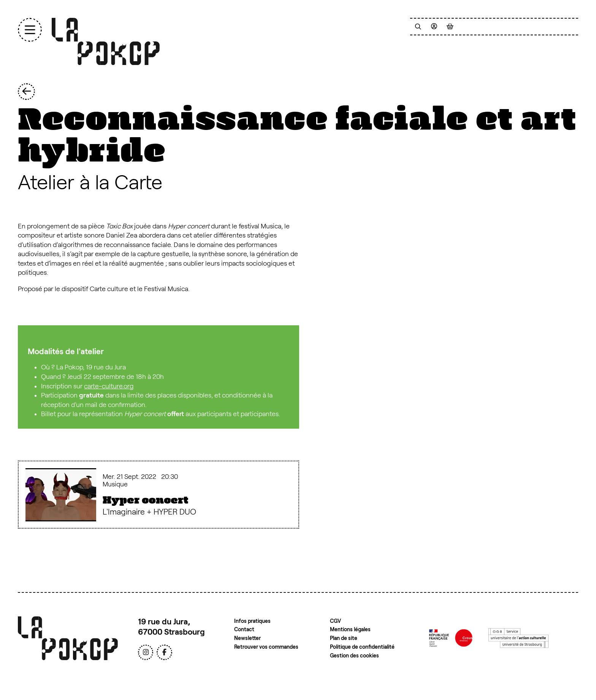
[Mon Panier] (450, 27)
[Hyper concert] (159, 495)
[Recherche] (418, 27)
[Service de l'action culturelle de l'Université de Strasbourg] (518, 638)
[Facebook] (164, 652)
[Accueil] (106, 41)
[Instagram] (146, 652)
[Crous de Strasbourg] (451, 638)
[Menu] (30, 30)
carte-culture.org (109, 386)
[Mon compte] (434, 27)
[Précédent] (26, 92)
